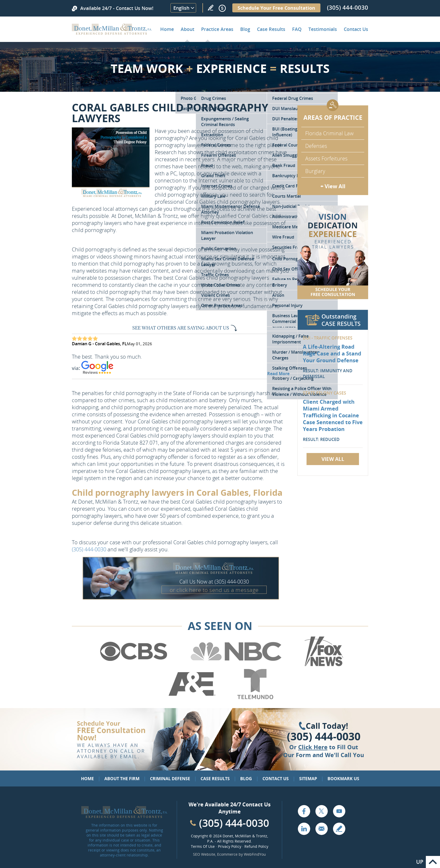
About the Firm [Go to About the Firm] (122, 779)
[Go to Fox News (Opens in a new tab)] (323, 665)
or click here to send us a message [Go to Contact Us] (214, 590)
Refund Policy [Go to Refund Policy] (256, 846)
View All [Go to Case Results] (333, 459)
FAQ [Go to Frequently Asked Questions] (297, 29)
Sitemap (308, 779)
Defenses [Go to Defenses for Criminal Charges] (316, 146)
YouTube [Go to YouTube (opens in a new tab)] (339, 811)
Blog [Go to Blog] (246, 779)
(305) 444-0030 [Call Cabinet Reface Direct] (234, 823)
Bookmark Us (343, 779)
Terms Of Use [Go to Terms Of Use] (203, 846)
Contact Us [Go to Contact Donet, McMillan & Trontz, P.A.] (356, 29)
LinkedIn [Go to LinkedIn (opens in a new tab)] (304, 829)
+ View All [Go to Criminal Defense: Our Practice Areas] (333, 186)
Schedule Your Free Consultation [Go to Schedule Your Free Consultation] (276, 8)
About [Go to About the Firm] (187, 29)
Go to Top (433, 862)
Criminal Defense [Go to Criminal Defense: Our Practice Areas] (170, 779)
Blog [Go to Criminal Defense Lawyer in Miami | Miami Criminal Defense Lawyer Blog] (245, 29)
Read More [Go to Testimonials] (278, 374)
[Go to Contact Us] (333, 252)
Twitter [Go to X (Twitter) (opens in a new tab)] (321, 811)
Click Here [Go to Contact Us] (313, 747)
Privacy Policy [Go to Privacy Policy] (230, 846)
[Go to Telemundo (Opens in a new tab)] (255, 698)
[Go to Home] (112, 33)
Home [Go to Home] (167, 29)
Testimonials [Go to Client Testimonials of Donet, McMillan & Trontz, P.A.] (323, 29)
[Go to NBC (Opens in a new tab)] (236, 665)
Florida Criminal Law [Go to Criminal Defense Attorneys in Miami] (329, 133)
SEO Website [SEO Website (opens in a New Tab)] (204, 854)
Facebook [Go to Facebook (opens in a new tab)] (304, 811)
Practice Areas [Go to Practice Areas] (217, 29)
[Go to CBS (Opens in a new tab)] (133, 665)
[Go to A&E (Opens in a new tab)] (192, 698)
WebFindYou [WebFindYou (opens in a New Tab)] (255, 854)
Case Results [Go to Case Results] (271, 29)
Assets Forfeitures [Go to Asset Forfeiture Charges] (326, 158)
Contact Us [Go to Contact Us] (276, 779)
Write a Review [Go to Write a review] (211, 8)
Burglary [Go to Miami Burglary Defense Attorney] (315, 171)
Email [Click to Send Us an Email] (321, 829)
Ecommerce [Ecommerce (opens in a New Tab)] (227, 854)
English (181, 8)
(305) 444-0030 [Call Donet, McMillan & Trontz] (348, 7)
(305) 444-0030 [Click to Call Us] (324, 736)
